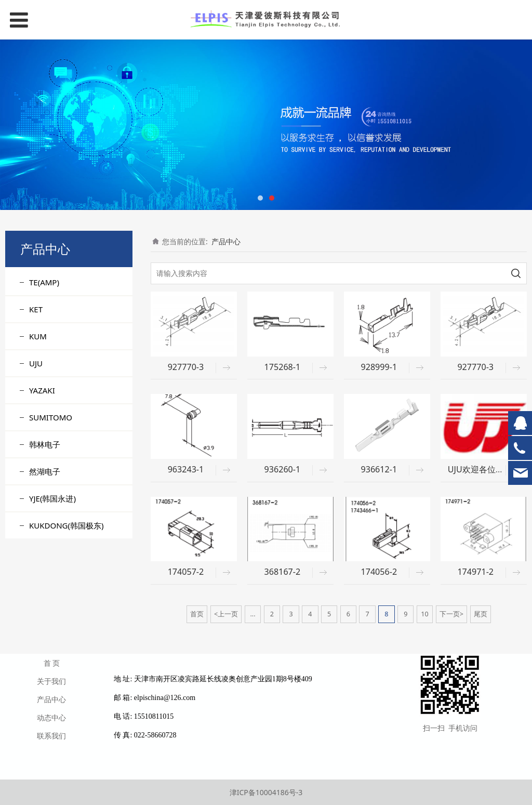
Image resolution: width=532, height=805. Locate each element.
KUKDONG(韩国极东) (66, 525)
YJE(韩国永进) (52, 498)
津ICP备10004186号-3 (266, 792)
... (252, 614)
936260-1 (283, 469)
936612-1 (379, 469)
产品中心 (226, 241)
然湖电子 (45, 471)
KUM (38, 336)
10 (424, 614)
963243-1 (186, 469)
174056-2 (379, 572)
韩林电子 (45, 444)
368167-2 (283, 572)
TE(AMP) (44, 282)
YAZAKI (42, 390)
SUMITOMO (51, 417)
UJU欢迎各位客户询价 (488, 469)
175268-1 (283, 367)
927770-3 (186, 367)
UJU (36, 363)
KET (36, 309)
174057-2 (186, 572)
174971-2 (475, 572)
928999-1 (379, 367)
